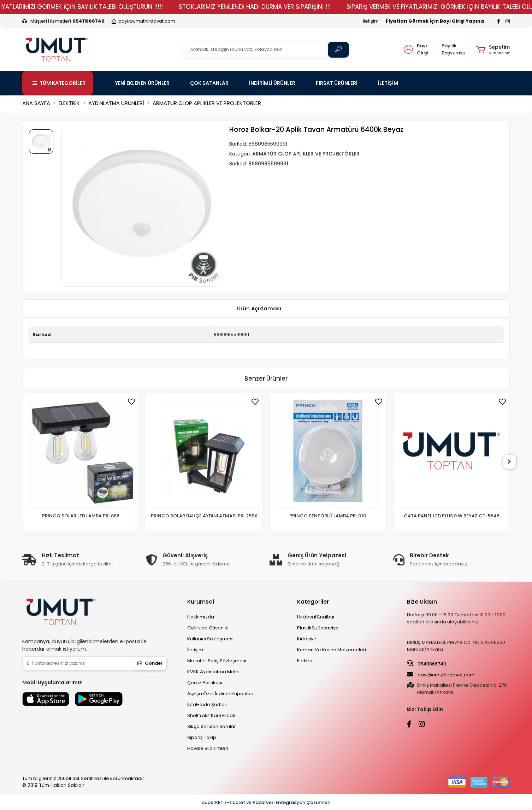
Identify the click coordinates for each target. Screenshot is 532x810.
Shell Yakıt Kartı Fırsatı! (212, 715)
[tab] (259, 309)
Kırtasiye (307, 639)
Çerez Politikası (205, 683)
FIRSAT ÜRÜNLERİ (337, 83)
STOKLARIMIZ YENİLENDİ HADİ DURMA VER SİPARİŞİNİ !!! (272, 7)
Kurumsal (201, 602)
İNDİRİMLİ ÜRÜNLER (272, 83)
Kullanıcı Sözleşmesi (210, 639)
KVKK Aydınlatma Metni (213, 672)
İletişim (371, 21)
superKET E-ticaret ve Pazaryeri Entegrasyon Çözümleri (266, 802)
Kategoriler (313, 602)
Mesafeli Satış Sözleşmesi (217, 661)
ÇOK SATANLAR (209, 83)
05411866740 (427, 664)
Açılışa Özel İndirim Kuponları (220, 694)
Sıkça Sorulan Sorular (212, 726)
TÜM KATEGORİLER (59, 83)
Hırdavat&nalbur (316, 617)
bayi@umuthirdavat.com (441, 675)
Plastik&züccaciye (318, 628)
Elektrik (305, 661)
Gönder (150, 663)
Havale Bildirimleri (208, 748)
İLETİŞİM (388, 83)
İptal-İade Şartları (207, 705)
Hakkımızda (201, 617)
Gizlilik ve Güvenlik (208, 628)
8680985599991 (231, 334)
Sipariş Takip (202, 737)
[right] (510, 462)
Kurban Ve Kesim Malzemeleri (332, 650)
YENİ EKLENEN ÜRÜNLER (142, 83)
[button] (493, 49)
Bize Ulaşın (422, 602)
